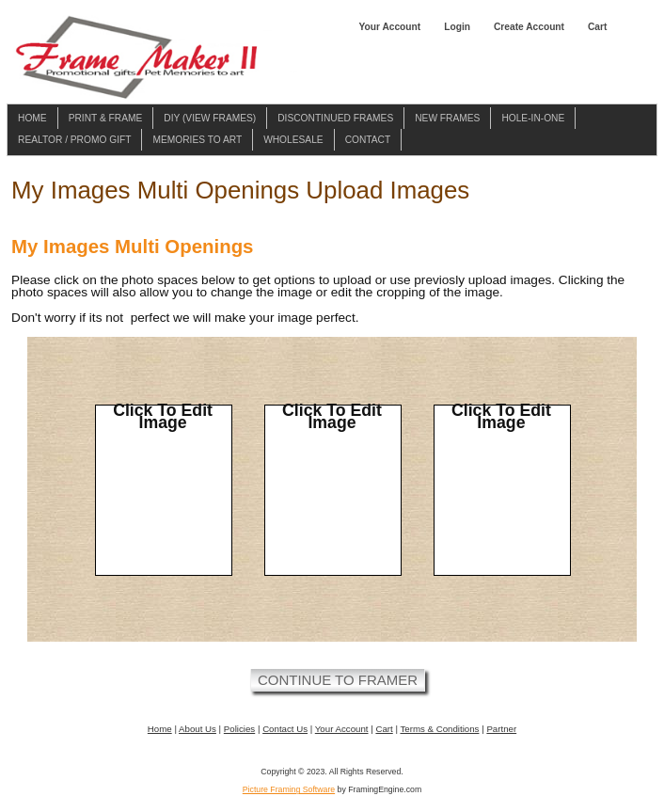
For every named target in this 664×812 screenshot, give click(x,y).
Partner (501, 729)
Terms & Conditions (439, 729)
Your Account (389, 27)
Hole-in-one (533, 118)
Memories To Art (197, 140)
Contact (368, 140)
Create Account (529, 27)
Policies (239, 729)
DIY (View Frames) (210, 118)
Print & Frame (106, 118)
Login (457, 27)
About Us (198, 729)
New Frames (447, 118)
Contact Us (285, 729)
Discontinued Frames (335, 118)
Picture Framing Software (289, 789)
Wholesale (293, 140)
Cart (597, 27)
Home (32, 118)
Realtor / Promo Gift (74, 140)
